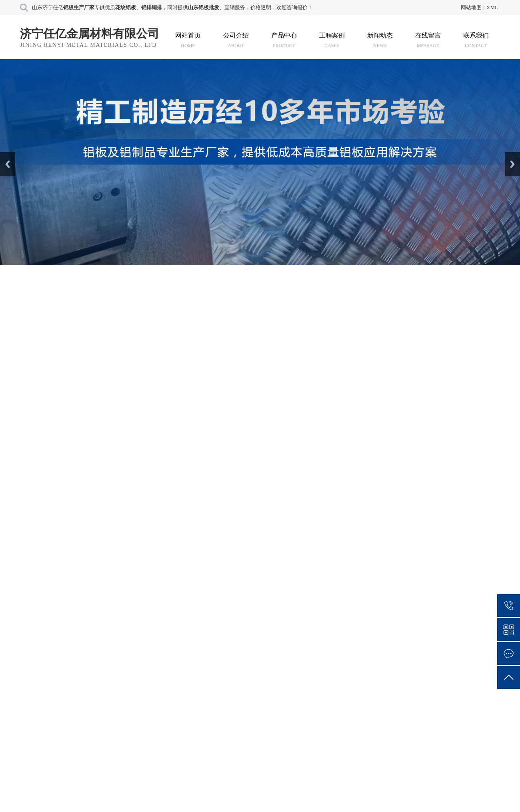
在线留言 (428, 40)
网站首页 (188, 40)
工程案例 (332, 40)
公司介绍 (236, 40)
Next (509, 155)
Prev (4, 155)
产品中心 (284, 40)
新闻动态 (380, 40)
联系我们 (476, 40)
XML (492, 7)
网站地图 (471, 7)
